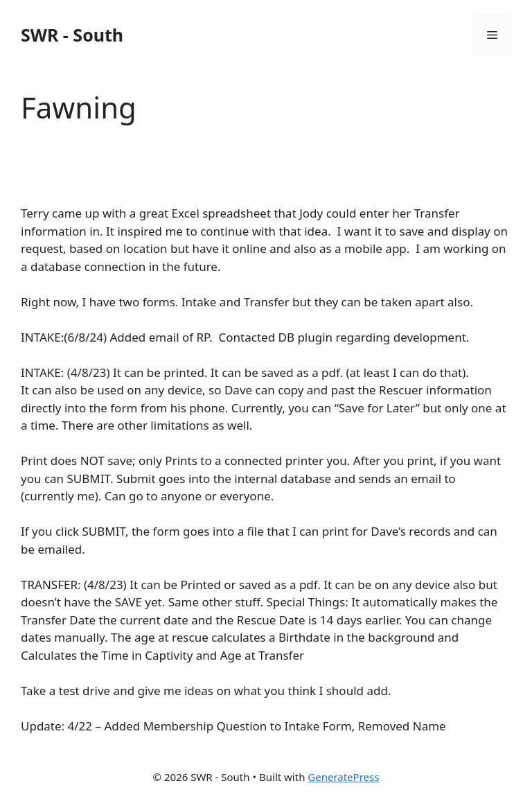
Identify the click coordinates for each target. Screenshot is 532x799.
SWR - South (72, 35)
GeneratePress (343, 777)
